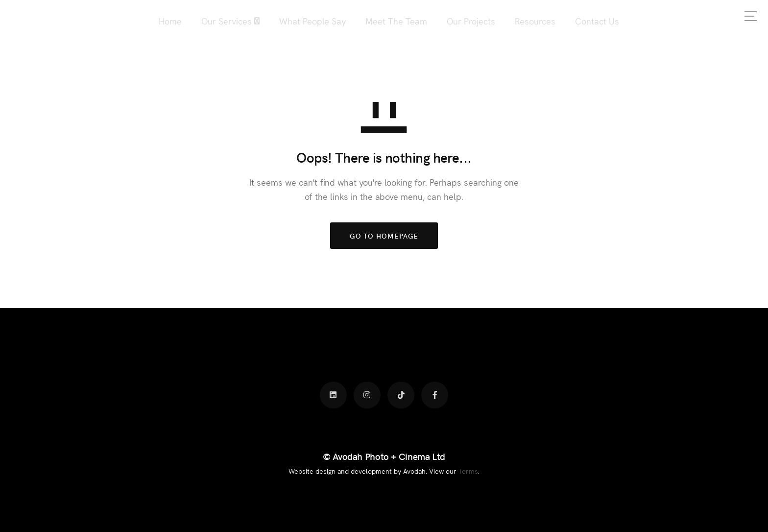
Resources (535, 21)
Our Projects (471, 21)
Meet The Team (396, 21)
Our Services (227, 21)
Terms (468, 471)
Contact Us (597, 21)
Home (170, 21)
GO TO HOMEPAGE (384, 236)
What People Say (312, 21)
